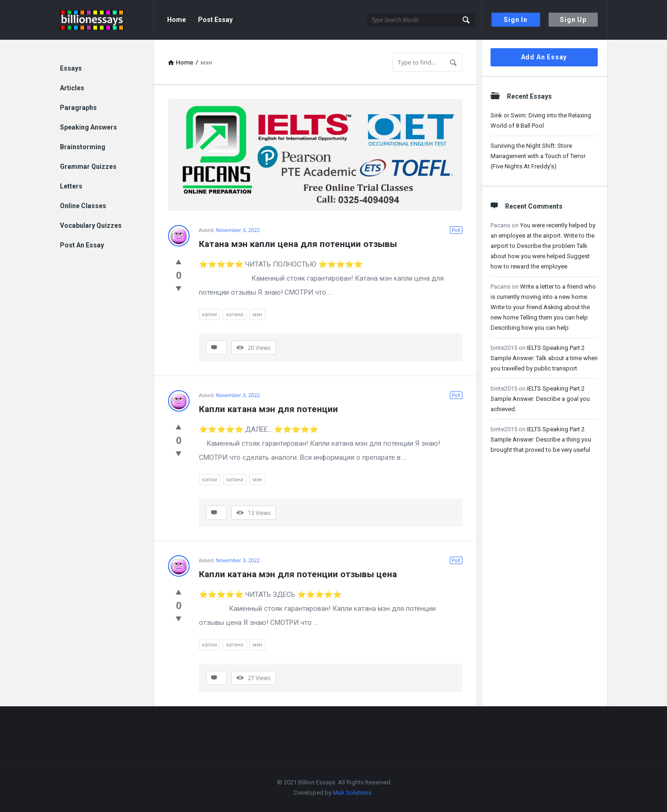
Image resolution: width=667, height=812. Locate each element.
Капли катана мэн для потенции (268, 409)
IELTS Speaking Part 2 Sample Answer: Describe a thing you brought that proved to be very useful (541, 439)
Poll (456, 230)
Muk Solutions (352, 793)
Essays (71, 68)
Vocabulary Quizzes (91, 225)
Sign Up (573, 20)
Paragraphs (78, 108)
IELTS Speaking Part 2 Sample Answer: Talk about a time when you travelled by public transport (544, 358)
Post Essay (215, 20)
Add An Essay (544, 57)
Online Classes (83, 206)
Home (176, 20)
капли (210, 314)
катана (235, 314)
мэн (257, 314)
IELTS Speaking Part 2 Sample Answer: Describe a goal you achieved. (540, 399)
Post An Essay (82, 245)
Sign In (516, 20)
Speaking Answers (88, 127)
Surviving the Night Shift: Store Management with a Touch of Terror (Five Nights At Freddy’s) (538, 156)
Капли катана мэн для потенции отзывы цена (298, 574)
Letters (71, 186)
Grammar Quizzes (88, 167)
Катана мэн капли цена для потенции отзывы (298, 244)
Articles (72, 88)
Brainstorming (83, 147)
